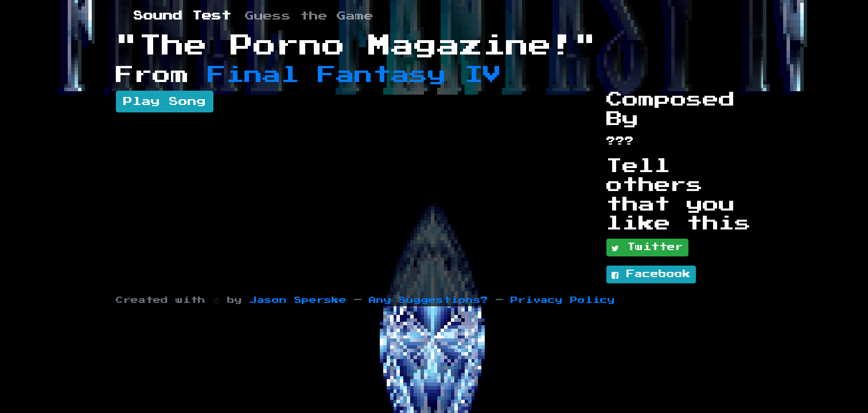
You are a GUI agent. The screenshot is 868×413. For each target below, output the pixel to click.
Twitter (647, 248)
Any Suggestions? (429, 300)
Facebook (651, 275)
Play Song (165, 102)
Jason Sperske (298, 300)
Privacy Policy (563, 300)
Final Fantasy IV (355, 75)
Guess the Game (309, 16)
